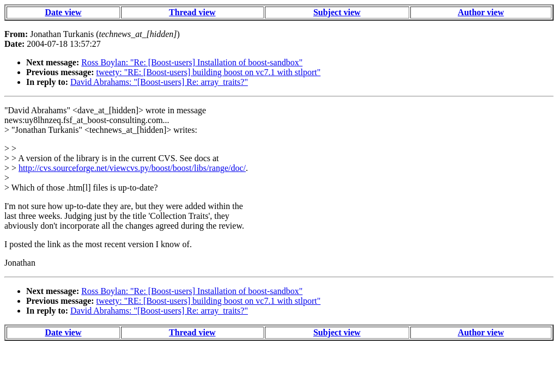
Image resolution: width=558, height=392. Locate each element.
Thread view (192, 12)
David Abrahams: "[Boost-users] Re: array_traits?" (159, 82)
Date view (63, 12)
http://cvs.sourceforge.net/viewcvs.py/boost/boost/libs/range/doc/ (132, 168)
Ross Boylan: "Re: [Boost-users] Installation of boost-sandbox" (192, 62)
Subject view (337, 12)
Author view (481, 12)
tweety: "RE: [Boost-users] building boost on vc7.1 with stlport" (209, 72)
